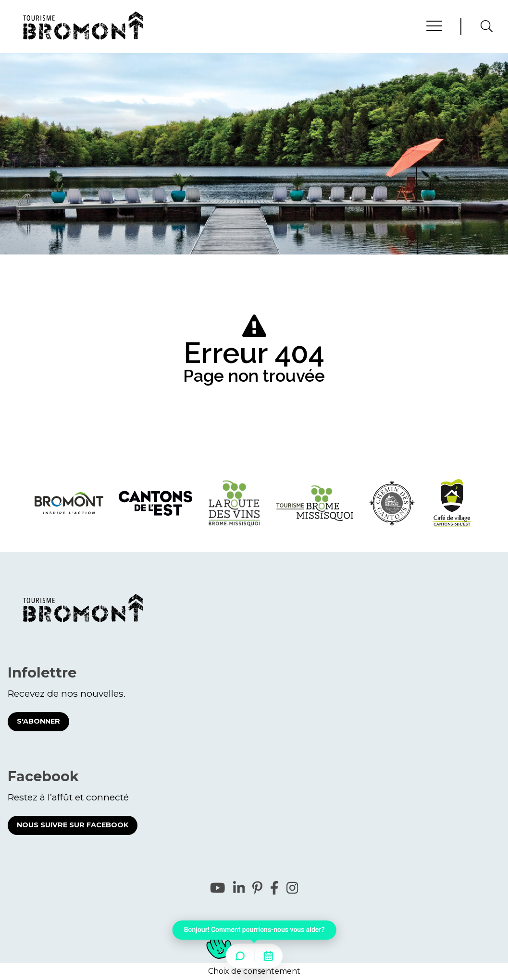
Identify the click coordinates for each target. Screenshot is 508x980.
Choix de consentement (254, 971)
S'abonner (38, 721)
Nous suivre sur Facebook (73, 825)
